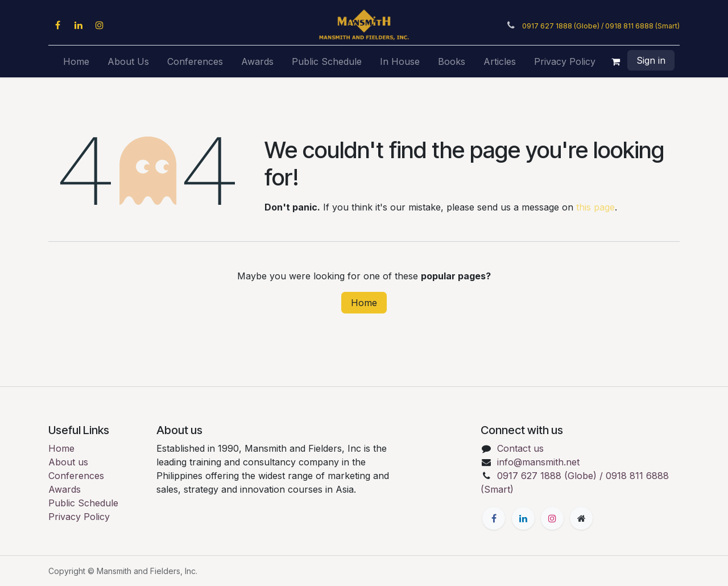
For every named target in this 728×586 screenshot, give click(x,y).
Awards (65, 489)
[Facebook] (57, 25)
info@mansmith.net (538, 462)
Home (364, 303)
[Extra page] (581, 518)
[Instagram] (100, 25)
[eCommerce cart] (616, 61)
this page (595, 207)
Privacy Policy (79, 517)
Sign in (651, 60)
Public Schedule (83, 503)
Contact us (520, 448)
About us (68, 462)
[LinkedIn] (78, 25)
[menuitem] (76, 61)
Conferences (76, 476)
